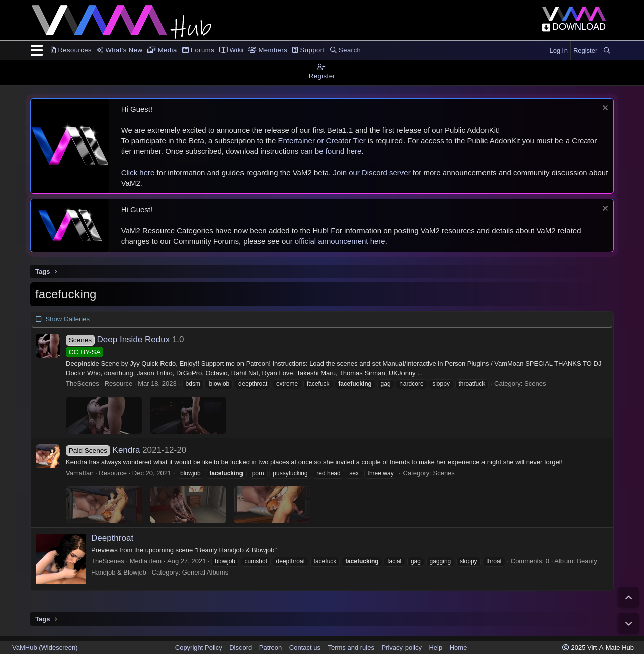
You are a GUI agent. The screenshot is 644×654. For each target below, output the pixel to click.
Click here (138, 172)
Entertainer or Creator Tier (322, 141)
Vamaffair (79, 473)
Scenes (535, 384)
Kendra (103, 450)
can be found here (331, 151)
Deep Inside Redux (118, 339)
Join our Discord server (371, 172)
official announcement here (340, 241)
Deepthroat (112, 538)
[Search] (607, 51)
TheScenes (83, 384)
